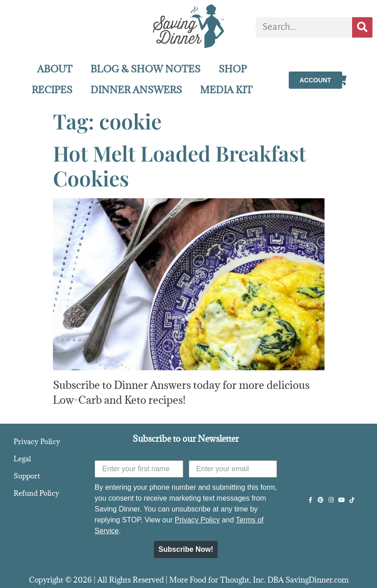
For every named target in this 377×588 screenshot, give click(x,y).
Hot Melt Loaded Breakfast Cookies (179, 165)
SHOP (233, 69)
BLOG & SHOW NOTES (146, 69)
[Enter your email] (233, 469)
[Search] (362, 27)
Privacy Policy (37, 441)
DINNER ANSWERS (136, 90)
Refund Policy (36, 493)
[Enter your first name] (139, 469)
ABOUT (55, 69)
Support (27, 476)
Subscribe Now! (186, 549)
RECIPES (52, 90)
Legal (22, 459)
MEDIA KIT (226, 90)
